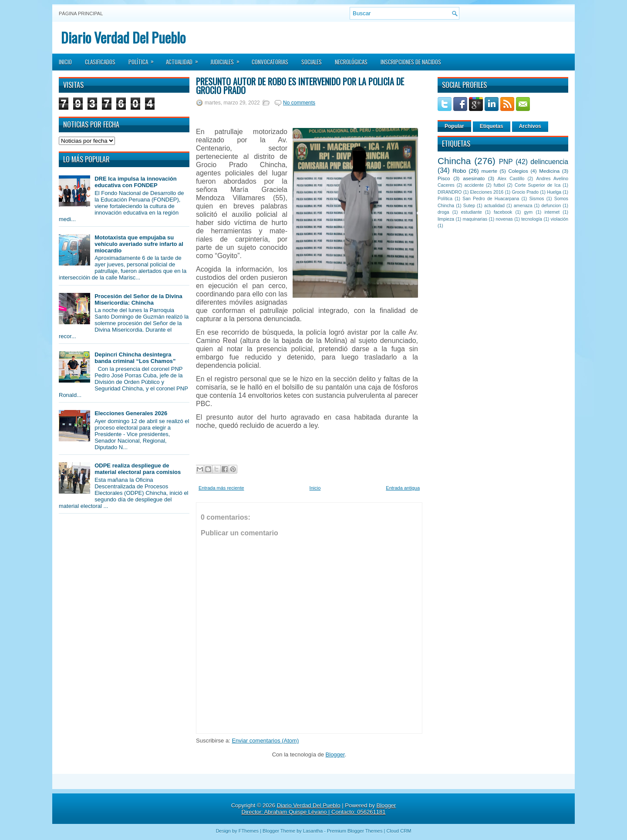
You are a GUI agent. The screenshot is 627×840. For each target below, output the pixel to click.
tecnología (532, 219)
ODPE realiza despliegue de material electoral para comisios (138, 469)
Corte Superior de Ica (538, 185)
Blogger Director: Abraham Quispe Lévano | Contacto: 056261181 (319, 809)
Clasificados (100, 62)
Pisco (444, 178)
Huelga (554, 192)
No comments (299, 103)
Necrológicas (351, 62)
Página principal (81, 13)
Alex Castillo (511, 179)
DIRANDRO (450, 192)
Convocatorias (270, 62)
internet (552, 212)
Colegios (518, 171)
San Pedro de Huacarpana (491, 199)
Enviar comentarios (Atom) (265, 741)
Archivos (530, 126)
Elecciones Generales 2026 (131, 413)
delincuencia (549, 162)
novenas (504, 219)
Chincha (454, 161)
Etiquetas (492, 126)
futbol (499, 185)
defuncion (551, 206)
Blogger (335, 754)
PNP (506, 162)
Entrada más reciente (221, 488)
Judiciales (228, 59)
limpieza (446, 219)
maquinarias (475, 219)
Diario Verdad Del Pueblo (123, 37)
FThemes (249, 831)
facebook (503, 212)
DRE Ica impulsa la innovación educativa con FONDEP (136, 182)
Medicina (549, 171)
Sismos (536, 199)
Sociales (312, 62)
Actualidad (185, 59)
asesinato (474, 178)
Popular (454, 126)
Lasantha (313, 831)
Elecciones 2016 (487, 192)
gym (529, 212)
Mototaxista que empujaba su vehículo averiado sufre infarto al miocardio (139, 244)
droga (443, 212)
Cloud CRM (399, 831)
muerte (489, 171)
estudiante (472, 212)
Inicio (65, 62)
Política (144, 59)
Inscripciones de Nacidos (411, 62)
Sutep (469, 206)
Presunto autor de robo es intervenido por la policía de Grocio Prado (300, 86)
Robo (459, 171)
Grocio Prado (525, 192)
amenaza (523, 206)
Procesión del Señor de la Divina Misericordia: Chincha (138, 299)
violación (560, 219)
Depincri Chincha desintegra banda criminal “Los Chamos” (135, 358)
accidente (474, 185)
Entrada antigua (403, 488)
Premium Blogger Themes (355, 831)
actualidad (494, 206)
